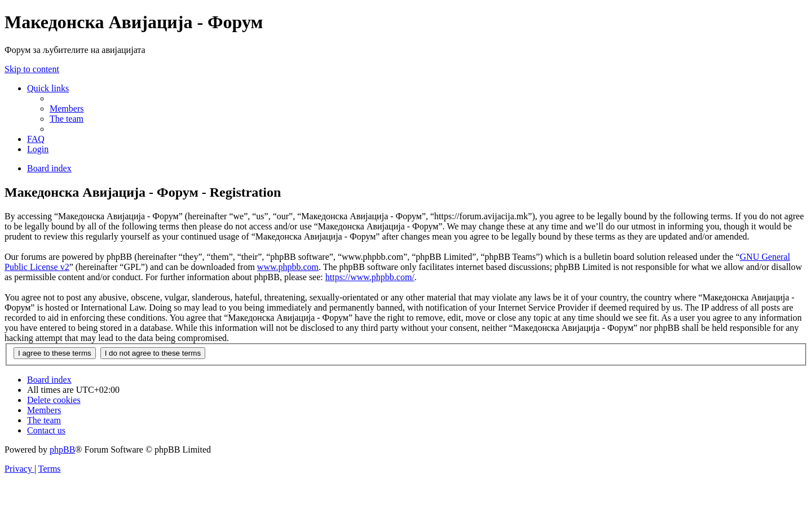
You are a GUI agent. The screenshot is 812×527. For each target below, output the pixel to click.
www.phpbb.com (288, 267)
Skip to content (32, 69)
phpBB (62, 449)
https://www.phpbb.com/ (370, 277)
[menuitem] (67, 108)
